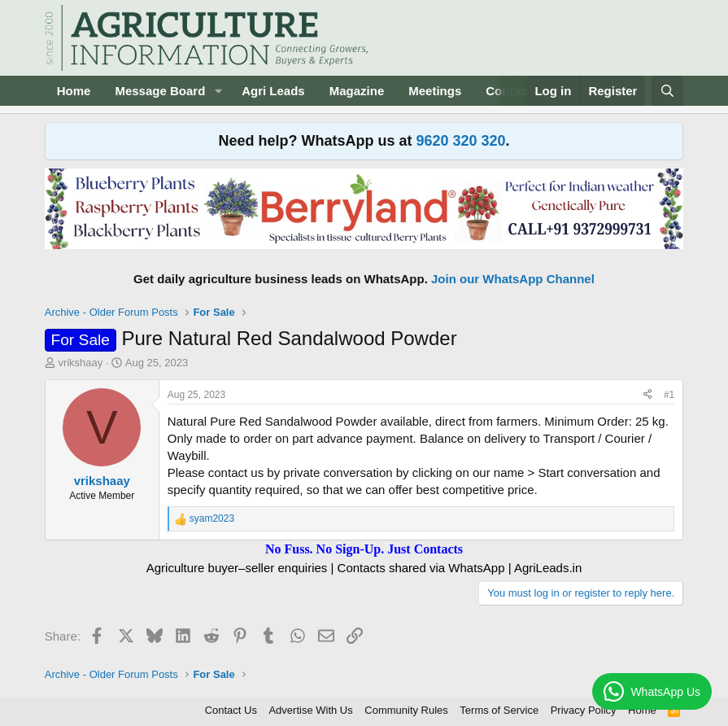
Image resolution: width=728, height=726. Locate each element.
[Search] (667, 91)
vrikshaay (80, 363)
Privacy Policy (584, 710)
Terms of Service (499, 710)
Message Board (160, 91)
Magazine (357, 91)
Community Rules (406, 710)
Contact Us (231, 710)
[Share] (647, 395)
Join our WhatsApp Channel (513, 279)
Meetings (435, 91)
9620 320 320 (460, 141)
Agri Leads (273, 91)
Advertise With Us (310, 710)
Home (74, 91)
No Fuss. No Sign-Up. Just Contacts (364, 549)
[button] (218, 91)
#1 (669, 395)
